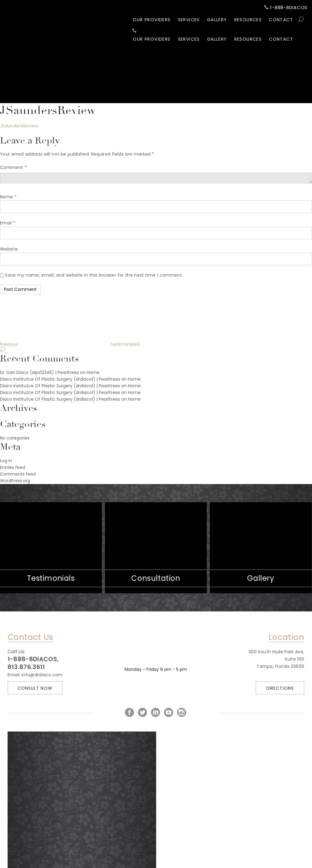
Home (93, 372)
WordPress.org (15, 481)
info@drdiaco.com (42, 675)
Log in (6, 461)
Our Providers (152, 20)
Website (9, 249)
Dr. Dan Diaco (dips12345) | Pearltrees (39, 372)
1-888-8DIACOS (286, 8)
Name (8, 197)
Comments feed (18, 474)
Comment (13, 167)
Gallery (217, 20)
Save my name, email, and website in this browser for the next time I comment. (94, 275)
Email (8, 223)
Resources (248, 20)
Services (189, 20)
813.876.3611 (26, 667)
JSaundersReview (19, 126)
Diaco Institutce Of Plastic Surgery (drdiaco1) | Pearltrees (60, 379)
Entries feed (13, 467)
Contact (281, 20)
